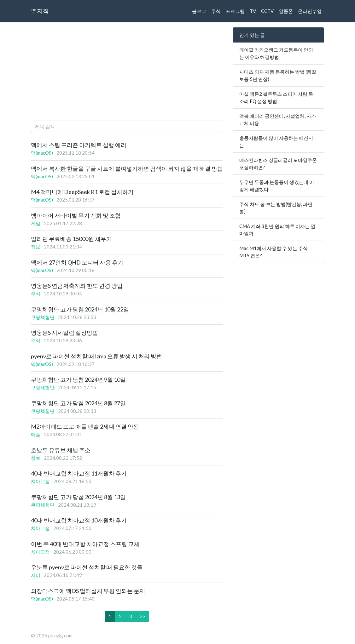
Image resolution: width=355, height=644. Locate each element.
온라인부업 (310, 11)
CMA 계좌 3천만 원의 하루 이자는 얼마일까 (277, 230)
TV (253, 11)
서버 (36, 575)
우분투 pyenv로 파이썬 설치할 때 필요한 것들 (87, 567)
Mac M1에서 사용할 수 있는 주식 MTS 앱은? (274, 252)
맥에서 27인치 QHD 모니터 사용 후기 (77, 262)
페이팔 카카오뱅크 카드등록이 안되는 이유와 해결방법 (276, 53)
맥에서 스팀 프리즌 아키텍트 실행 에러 (79, 145)
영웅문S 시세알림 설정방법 (64, 333)
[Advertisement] (127, 71)
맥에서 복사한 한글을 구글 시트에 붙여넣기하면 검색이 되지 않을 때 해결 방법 (127, 168)
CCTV (267, 11)
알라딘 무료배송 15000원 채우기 (71, 239)
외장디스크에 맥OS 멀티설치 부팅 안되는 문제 (88, 591)
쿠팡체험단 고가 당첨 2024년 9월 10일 (78, 379)
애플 (36, 434)
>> (143, 616)
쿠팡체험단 (43, 317)
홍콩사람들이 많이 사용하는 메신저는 (276, 142)
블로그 (199, 11)
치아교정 (40, 481)
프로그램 (235, 11)
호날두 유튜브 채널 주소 (61, 450)
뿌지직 (40, 11)
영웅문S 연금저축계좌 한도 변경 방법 (77, 286)
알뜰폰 (286, 11)
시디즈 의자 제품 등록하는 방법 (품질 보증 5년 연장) (278, 75)
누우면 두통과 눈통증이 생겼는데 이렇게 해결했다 (277, 186)
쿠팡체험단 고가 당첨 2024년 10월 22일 (80, 309)
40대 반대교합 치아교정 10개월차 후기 (79, 520)
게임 (36, 223)
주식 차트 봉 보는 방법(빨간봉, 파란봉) (276, 208)
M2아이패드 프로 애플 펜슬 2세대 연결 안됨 (85, 426)
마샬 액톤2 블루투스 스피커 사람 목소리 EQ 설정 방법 (276, 97)
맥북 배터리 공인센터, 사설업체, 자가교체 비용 (278, 120)
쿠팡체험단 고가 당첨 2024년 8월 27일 (78, 403)
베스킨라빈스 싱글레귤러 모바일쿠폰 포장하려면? (278, 164)
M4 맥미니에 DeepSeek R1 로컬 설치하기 (82, 192)
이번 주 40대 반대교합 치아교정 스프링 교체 (85, 544)
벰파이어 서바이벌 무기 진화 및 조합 (76, 215)
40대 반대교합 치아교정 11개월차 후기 (79, 473)
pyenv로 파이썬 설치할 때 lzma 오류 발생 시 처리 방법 (96, 356)
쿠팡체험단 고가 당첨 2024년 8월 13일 (78, 497)
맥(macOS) (42, 153)
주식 (216, 11)
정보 (36, 247)
